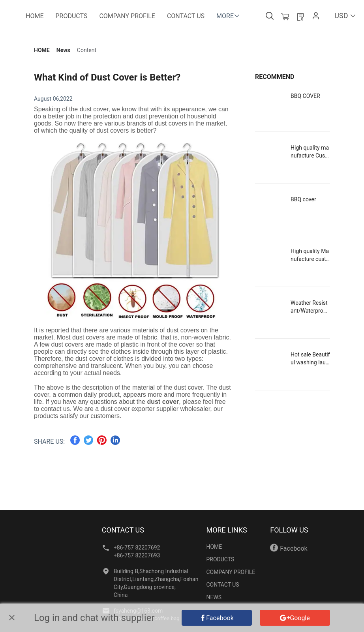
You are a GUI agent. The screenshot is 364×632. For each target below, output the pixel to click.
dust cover (163, 402)
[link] (42, 50)
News (63, 50)
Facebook (289, 548)
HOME (42, 50)
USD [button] (345, 16)
